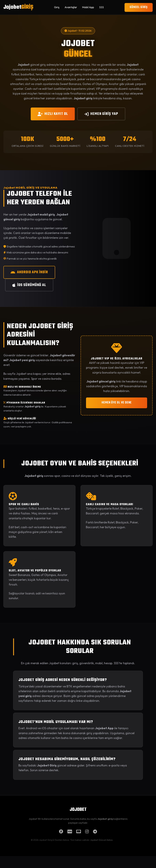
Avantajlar (71, 7)
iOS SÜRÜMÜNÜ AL (29, 285)
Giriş (57, 7)
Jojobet (18, 7)
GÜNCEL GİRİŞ (139, 7)
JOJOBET (78, 810)
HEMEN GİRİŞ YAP (101, 114)
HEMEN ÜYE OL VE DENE (117, 403)
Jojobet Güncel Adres (101, 840)
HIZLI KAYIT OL (53, 114)
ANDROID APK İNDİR (29, 272)
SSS (101, 7)
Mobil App (88, 7)
